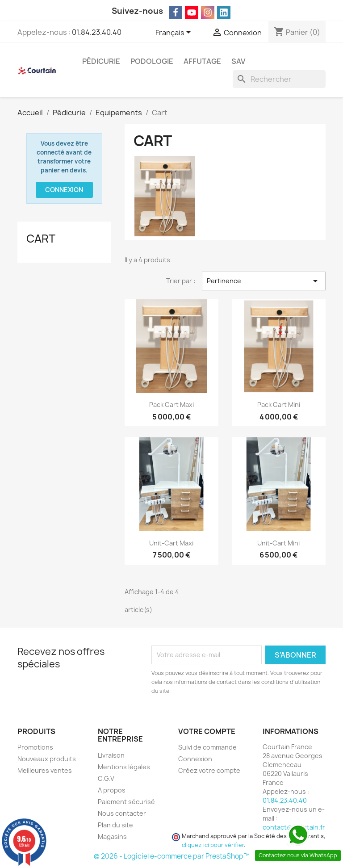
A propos (112, 790)
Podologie (152, 61)
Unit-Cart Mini (278, 543)
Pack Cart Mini (279, 405)
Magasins (112, 837)
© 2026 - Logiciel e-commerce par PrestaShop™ (172, 856)
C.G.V (106, 778)
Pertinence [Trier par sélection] (264, 281)
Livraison (111, 755)
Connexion (64, 190)
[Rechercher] (279, 79)
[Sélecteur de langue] (175, 33)
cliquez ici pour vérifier (213, 845)
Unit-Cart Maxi (171, 543)
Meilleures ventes (45, 770)
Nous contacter (122, 813)
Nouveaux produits (47, 759)
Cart (41, 239)
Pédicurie (101, 61)
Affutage (202, 61)
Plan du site (115, 825)
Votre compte (207, 731)
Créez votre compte (209, 770)
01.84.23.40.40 (97, 32)
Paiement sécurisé (126, 802)
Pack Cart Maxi (171, 405)
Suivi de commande (207, 747)
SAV (238, 61)
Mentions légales (124, 767)
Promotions (35, 747)
